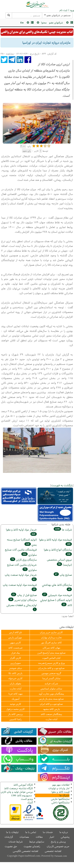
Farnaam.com (61, 856)
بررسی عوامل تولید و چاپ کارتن (17, 792)
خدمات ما (48, 832)
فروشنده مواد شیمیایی (57, 595)
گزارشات (9, 837)
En (22, 23)
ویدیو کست (27, 799)
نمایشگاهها (60, 799)
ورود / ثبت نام (67, 10)
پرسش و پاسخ (58, 842)
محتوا (44, 23)
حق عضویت (11, 846)
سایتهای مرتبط (37, 842)
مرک (30, 802)
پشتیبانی (65, 837)
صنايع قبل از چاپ (24, 595)
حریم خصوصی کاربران (58, 846)
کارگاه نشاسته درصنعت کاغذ (18, 788)
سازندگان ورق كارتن (23, 559)
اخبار (52, 837)
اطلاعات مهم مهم (61, 785)
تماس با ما (31, 832)
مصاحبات (24, 837)
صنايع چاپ (63, 575)
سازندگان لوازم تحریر (22, 600)
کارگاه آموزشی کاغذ (23, 785)
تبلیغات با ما (12, 832)
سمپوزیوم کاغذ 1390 (22, 795)
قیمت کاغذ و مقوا (60, 792)
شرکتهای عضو (56, 23)
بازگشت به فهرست (62, 485)
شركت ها (63, 529)
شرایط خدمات (16, 842)
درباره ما (64, 832)
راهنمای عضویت (32, 846)
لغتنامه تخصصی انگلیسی (25, 851)
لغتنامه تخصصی (53, 851)
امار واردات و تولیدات (59, 788)
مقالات (39, 837)
